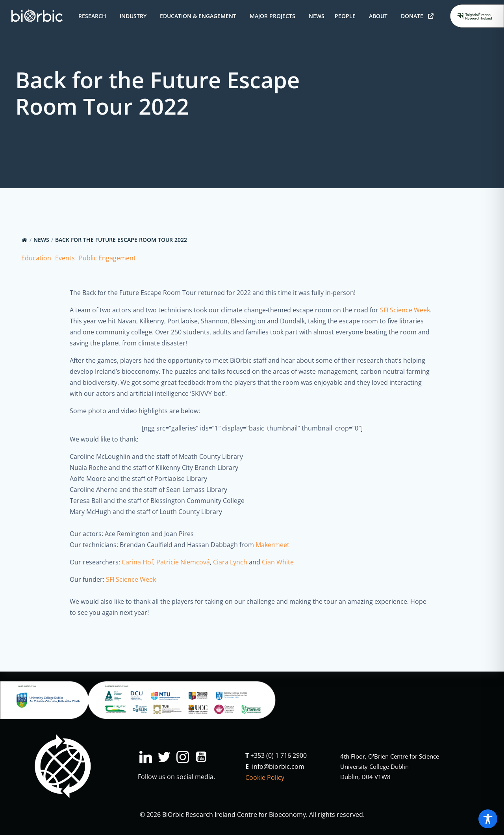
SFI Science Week (405, 310)
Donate (417, 16)
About (380, 16)
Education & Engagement (200, 16)
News (317, 16)
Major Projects (274, 16)
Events (65, 258)
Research (94, 16)
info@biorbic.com (278, 766)
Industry (135, 16)
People (347, 16)
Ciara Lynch (230, 562)
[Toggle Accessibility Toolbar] (488, 819)
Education (36, 258)
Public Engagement (107, 258)
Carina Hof (137, 562)
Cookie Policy (265, 777)
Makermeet (272, 545)
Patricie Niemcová (183, 562)
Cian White (278, 562)
